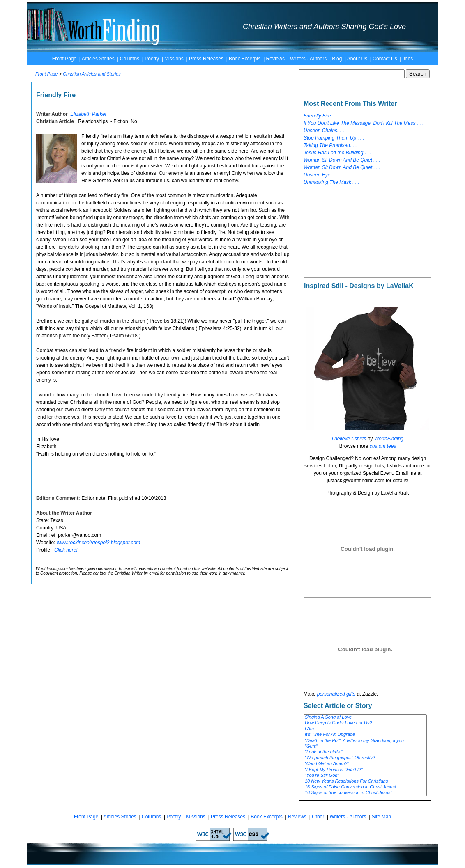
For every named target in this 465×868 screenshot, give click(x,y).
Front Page (64, 59)
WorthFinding (389, 439)
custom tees (383, 446)
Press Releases (206, 59)
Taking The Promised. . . (330, 145)
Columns (130, 59)
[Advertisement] (354, 232)
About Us (357, 59)
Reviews (275, 59)
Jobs (408, 59)
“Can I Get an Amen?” (365, 764)
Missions (174, 59)
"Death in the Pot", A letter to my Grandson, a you (365, 741)
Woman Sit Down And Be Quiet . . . (342, 160)
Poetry (152, 59)
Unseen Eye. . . (320, 175)
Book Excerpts (245, 59)
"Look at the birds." (365, 752)
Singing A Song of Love (365, 717)
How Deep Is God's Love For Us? (365, 723)
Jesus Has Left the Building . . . (337, 153)
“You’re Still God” (365, 776)
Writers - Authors (308, 59)
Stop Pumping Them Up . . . (334, 138)
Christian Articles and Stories (92, 74)
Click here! (66, 550)
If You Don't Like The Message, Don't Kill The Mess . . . (364, 123)
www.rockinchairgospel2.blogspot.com (98, 543)
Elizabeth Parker (88, 114)
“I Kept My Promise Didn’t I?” (365, 770)
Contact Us (385, 59)
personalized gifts (336, 694)
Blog (337, 59)
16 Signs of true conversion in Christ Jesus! (365, 793)
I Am (365, 729)
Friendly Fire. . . (321, 116)
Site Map (381, 817)
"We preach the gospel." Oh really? (365, 758)
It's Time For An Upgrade (365, 735)
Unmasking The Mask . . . (331, 182)
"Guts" (365, 747)
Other (318, 817)
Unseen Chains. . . (324, 131)
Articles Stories (98, 59)
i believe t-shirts (349, 439)
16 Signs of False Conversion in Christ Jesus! (365, 787)
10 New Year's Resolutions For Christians (365, 781)
